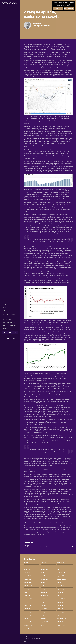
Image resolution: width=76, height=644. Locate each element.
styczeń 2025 (27, 566)
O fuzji (4, 305)
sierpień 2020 (44, 622)
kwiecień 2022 (61, 599)
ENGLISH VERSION (6, 641)
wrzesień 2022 (28, 596)
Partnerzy (5, 311)
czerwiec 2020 (28, 625)
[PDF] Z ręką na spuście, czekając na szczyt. (49, 546)
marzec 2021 (27, 615)
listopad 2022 (44, 592)
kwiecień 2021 (61, 612)
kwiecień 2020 (61, 625)
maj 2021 (43, 612)
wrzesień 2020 (28, 622)
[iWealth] (9, 3)
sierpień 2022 (44, 596)
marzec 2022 (27, 602)
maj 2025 (26, 563)
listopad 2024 (44, 566)
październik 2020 (62, 619)
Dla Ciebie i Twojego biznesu (8, 315)
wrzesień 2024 (28, 569)
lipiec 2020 (60, 622)
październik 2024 (62, 566)
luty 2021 (43, 615)
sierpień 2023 (44, 582)
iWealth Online (10, 338)
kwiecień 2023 (61, 586)
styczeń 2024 (61, 576)
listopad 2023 (44, 579)
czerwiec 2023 (28, 586)
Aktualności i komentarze (10, 322)
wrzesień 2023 (28, 582)
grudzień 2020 (28, 619)
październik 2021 (62, 606)
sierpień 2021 (44, 609)
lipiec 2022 (60, 596)
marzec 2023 (27, 589)
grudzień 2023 (28, 579)
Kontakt (5, 329)
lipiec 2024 (60, 569)
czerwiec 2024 (28, 573)
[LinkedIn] (5, 333)
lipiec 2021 (60, 609)
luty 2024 (43, 576)
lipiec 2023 (60, 582)
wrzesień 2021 (28, 609)
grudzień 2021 (27, 606)
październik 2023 (62, 579)
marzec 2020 (27, 629)
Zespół (4, 308)
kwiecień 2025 (44, 563)
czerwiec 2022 (28, 599)
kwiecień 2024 (61, 573)
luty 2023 (43, 589)
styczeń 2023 (61, 589)
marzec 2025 (61, 563)
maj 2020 (43, 625)
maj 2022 (43, 599)
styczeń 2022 (61, 602)
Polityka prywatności (69, 9)
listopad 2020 (44, 619)
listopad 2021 (44, 606)
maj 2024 (43, 573)
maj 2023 (43, 586)
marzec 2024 (27, 576)
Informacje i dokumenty (9, 326)
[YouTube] (10, 333)
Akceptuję (58, 9)
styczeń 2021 (61, 615)
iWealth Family (7, 319)
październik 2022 (62, 592)
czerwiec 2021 (28, 612)
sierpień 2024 (44, 569)
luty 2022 (43, 602)
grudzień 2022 (28, 592)
